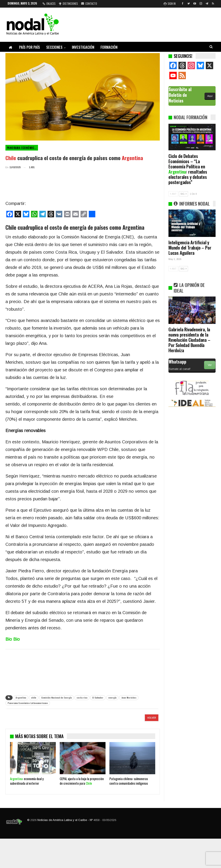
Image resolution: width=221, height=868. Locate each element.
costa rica (82, 698)
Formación (109, 47)
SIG (183, 194)
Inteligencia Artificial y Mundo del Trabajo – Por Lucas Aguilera (190, 247)
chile (34, 698)
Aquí (210, 96)
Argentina (21, 698)
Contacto (89, 3)
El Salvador (98, 698)
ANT (173, 194)
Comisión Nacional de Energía (56, 698)
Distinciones (68, 3)
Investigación (83, 47)
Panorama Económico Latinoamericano (22, 148)
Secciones (54, 47)
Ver (210, 365)
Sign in (170, 3)
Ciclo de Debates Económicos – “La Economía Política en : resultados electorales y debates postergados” (188, 169)
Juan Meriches (129, 698)
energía (112, 698)
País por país (30, 47)
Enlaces (49, 3)
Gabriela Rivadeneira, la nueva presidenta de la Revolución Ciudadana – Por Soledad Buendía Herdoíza (189, 340)
